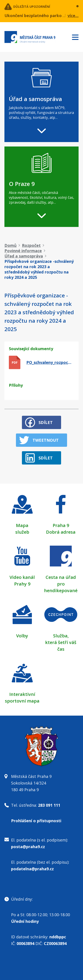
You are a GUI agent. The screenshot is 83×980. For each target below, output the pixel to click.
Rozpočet (31, 245)
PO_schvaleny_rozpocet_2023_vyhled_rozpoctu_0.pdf (50, 362)
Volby (22, 636)
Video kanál (22, 577)
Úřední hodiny (25, 921)
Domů (11, 245)
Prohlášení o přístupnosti (36, 821)
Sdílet (46, 422)
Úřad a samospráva (24, 256)
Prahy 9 (22, 584)
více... (73, 16)
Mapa (22, 525)
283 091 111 (49, 805)
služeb (22, 532)
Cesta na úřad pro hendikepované (61, 584)
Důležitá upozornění (32, 7)
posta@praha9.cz (28, 847)
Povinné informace (23, 251)
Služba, (61, 636)
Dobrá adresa (61, 532)
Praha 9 (61, 525)
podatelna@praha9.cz (32, 869)
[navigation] (41, 102)
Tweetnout (46, 440)
